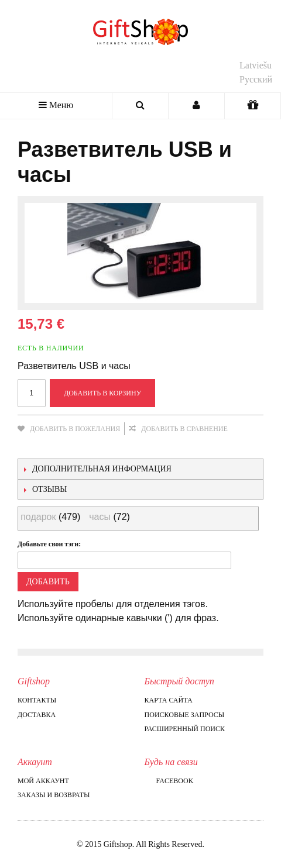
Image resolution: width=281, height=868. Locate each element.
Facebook (169, 781)
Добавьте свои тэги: (49, 544)
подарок (38, 517)
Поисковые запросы (185, 715)
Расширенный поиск (185, 729)
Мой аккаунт (43, 781)
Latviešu (256, 65)
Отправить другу (29, 447)
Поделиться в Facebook (53, 447)
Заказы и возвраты (54, 795)
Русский (256, 79)
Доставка (37, 715)
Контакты (37, 700)
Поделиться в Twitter (76, 447)
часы (100, 517)
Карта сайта (169, 700)
